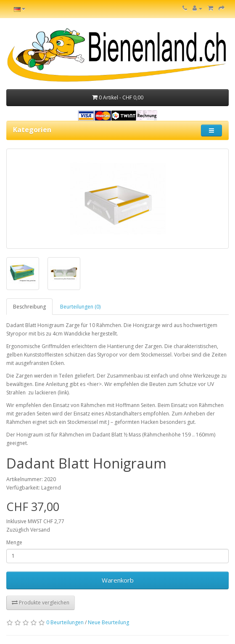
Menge (14, 542)
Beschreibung (29, 307)
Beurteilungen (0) (80, 307)
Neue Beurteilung (108, 622)
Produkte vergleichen (41, 603)
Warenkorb (118, 580)
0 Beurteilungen (65, 622)
